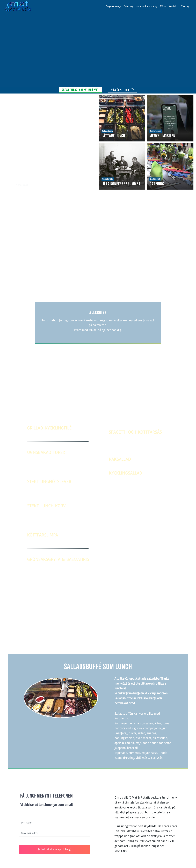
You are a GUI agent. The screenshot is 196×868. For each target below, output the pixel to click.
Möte (163, 6)
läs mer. (130, 273)
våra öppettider (122, 90)
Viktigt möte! (108, 179)
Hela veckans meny (147, 6)
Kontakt (173, 6)
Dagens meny (113, 6)
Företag (185, 6)
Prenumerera (156, 131)
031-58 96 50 (110, 641)
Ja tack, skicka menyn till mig (54, 849)
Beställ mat (155, 179)
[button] (7, 142)
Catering (128, 6)
